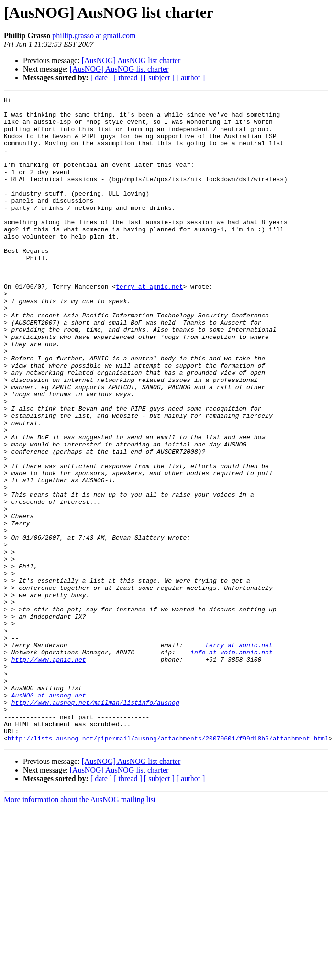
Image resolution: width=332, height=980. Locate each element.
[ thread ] (128, 78)
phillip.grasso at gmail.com (94, 36)
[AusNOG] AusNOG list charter (131, 60)
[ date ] (101, 78)
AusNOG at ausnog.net (49, 816)
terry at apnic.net (149, 325)
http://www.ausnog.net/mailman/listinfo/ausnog (95, 824)
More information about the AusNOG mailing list (80, 929)
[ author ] (191, 78)
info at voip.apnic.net (232, 764)
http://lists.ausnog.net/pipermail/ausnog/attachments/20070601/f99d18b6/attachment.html (168, 867)
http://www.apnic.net (49, 773)
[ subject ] (159, 78)
